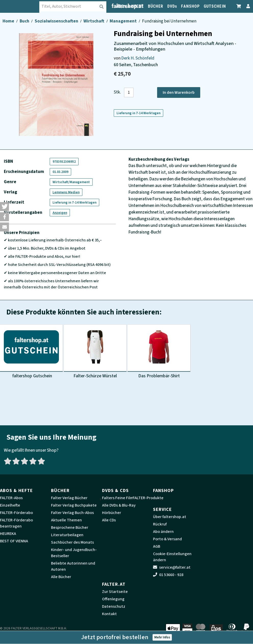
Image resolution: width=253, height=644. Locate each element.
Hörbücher (112, 513)
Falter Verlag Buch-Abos (72, 513)
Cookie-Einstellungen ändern (172, 557)
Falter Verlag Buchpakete (74, 505)
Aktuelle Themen (66, 520)
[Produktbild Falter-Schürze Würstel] (95, 352)
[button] (4, 207)
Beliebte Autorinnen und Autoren (73, 566)
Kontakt (109, 614)
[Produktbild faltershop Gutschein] (31, 352)
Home (9, 21)
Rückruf (160, 524)
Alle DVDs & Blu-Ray (119, 505)
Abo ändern (163, 532)
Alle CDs (109, 520)
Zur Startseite (115, 592)
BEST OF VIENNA (14, 541)
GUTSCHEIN (215, 6)
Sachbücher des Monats (72, 542)
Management (124, 21)
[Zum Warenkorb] (239, 6)
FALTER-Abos (11, 498)
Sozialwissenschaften (57, 21)
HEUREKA (8, 534)
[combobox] (77, 6)
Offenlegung (113, 599)
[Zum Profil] (247, 6)
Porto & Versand (167, 539)
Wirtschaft (94, 21)
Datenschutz (114, 606)
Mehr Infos (162, 637)
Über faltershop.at (170, 517)
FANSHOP (190, 6)
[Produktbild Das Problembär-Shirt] (159, 352)
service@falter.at (172, 567)
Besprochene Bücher (70, 528)
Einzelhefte (10, 505)
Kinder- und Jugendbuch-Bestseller (74, 553)
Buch (25, 21)
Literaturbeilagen (67, 535)
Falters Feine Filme (119, 498)
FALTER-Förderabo (16, 513)
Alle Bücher (61, 577)
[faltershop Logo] (24, 6)
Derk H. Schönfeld (138, 58)
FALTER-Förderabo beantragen (16, 523)
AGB (157, 546)
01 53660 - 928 (168, 575)
